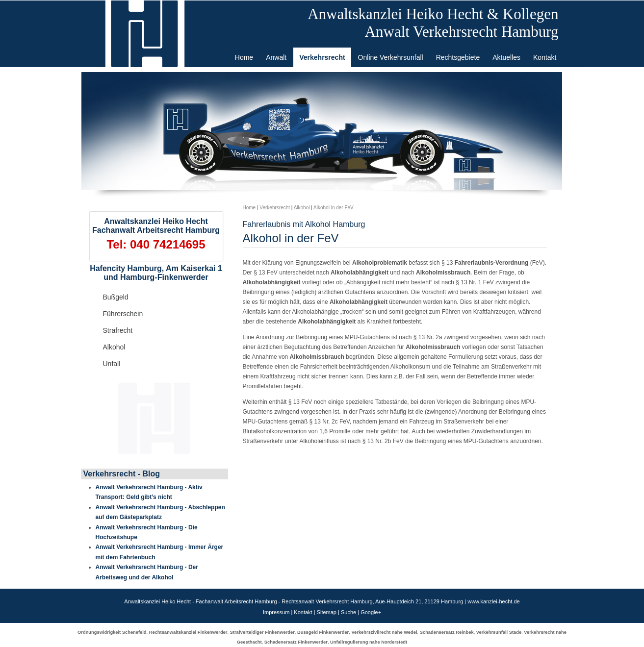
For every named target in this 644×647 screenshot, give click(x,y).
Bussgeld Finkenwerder (323, 632)
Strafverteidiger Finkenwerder (262, 632)
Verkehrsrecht (275, 208)
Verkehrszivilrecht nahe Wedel (384, 632)
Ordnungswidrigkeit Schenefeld (112, 632)
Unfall (112, 364)
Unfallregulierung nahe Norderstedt (369, 642)
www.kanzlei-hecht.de (493, 601)
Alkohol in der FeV (334, 208)
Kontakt (303, 612)
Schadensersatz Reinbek (447, 632)
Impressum (276, 612)
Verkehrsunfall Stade (499, 632)
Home (249, 208)
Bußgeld (116, 297)
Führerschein (123, 314)
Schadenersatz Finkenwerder (296, 642)
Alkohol (114, 347)
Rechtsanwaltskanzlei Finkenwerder (188, 632)
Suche (348, 612)
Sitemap (327, 612)
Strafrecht (118, 330)
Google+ (371, 612)
